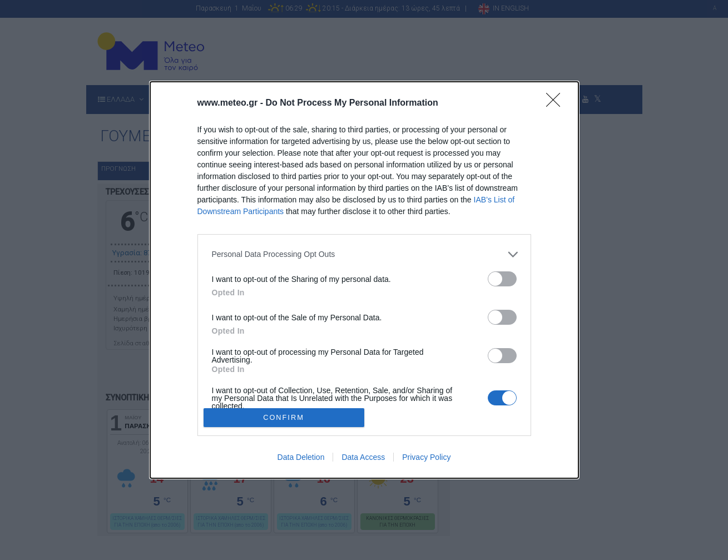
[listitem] (364, 254)
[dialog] (364, 280)
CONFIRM (284, 418)
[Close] (557, 103)
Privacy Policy (426, 457)
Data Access (363, 457)
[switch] (502, 279)
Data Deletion (301, 457)
